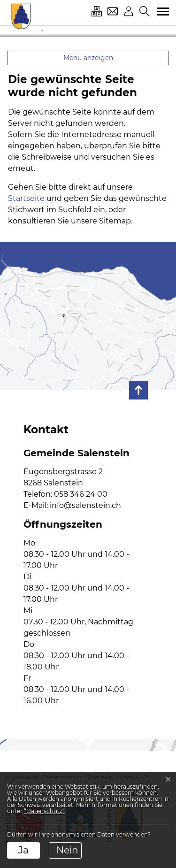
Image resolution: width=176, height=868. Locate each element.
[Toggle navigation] (160, 12)
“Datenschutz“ (44, 811)
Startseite (26, 198)
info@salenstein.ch (85, 505)
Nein (67, 850)
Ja (23, 850)
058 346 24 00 (81, 494)
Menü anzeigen (88, 58)
